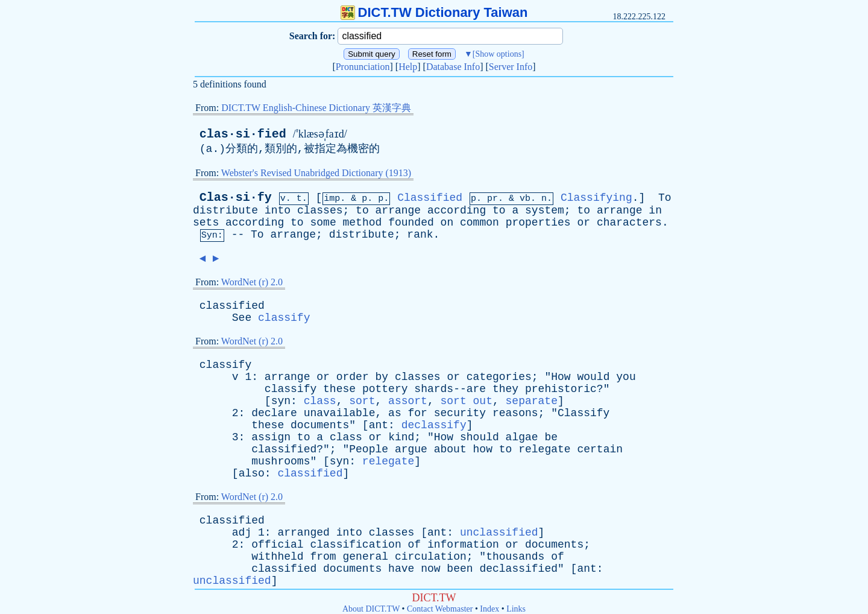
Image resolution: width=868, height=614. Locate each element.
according (457, 210)
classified (232, 306)
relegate (544, 449)
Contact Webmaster (440, 609)
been (460, 569)
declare (274, 413)
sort (362, 401)
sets (206, 223)
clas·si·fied (243, 134)
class (320, 401)
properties (538, 223)
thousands (515, 557)
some (323, 223)
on (447, 223)
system (545, 210)
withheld (277, 557)
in (655, 210)
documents (320, 425)
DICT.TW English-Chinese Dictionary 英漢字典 (316, 108)
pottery (385, 389)
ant (379, 425)
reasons (515, 413)
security (460, 413)
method (363, 223)
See (242, 318)
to (362, 210)
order (353, 377)
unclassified (499, 533)
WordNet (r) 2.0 (252, 282)
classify (284, 318)
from (323, 557)
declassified (518, 569)
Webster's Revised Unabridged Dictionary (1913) (316, 173)
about (450, 449)
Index (489, 609)
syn (281, 401)
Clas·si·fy (236, 198)
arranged (303, 533)
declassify (434, 425)
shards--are (450, 389)
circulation (431, 557)
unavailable (340, 413)
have (401, 569)
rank (420, 235)
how (483, 449)
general (365, 557)
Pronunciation (363, 67)
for (418, 413)
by (382, 377)
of (415, 545)
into (278, 210)
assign (271, 437)
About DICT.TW (371, 609)
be (551, 437)
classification (355, 545)
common (480, 223)
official (277, 545)
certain (600, 449)
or (583, 223)
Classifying (596, 198)
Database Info (453, 67)
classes (320, 210)
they (505, 389)
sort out (467, 401)
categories (499, 377)
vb (525, 199)
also (252, 473)
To (665, 198)
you (626, 377)
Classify (583, 413)
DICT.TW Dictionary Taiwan (434, 12)
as (395, 413)
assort (408, 401)
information (463, 545)
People (369, 449)
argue (411, 449)
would (593, 377)
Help (408, 67)
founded (411, 223)
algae (522, 437)
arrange (398, 210)
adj (242, 533)
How (561, 377)
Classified (430, 198)
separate (532, 401)
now (430, 569)
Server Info (511, 67)
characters (629, 223)
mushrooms (281, 461)
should (480, 437)
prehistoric (561, 389)
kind (401, 437)
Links (516, 609)
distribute (225, 210)
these (339, 389)
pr (492, 199)
